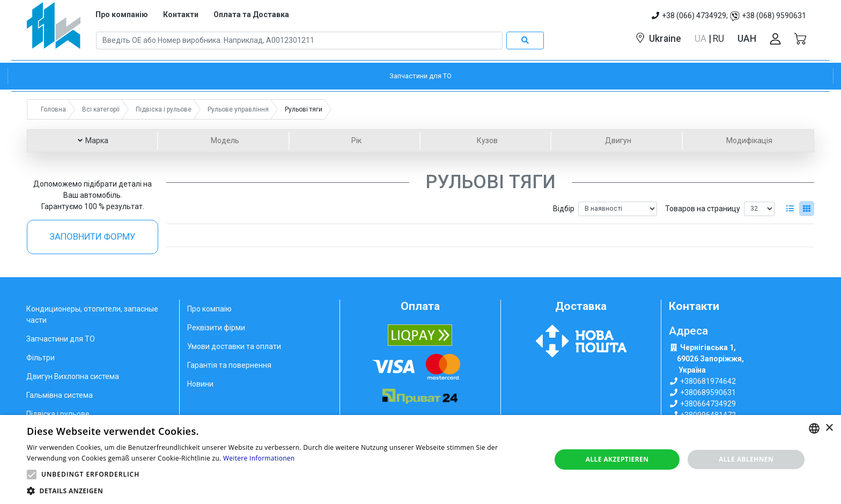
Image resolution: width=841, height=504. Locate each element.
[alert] (420, 459)
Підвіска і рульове (58, 414)
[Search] (299, 41)
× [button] (829, 428)
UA (702, 39)
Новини (200, 384)
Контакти (181, 14)
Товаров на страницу (703, 209)
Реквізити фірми (216, 328)
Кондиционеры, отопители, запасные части (92, 314)
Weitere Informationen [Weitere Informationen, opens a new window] (259, 458)
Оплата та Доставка (251, 14)
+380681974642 (708, 381)
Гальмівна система (60, 395)
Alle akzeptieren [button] (617, 459)
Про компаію (209, 309)
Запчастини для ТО (61, 339)
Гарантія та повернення (229, 365)
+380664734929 (708, 404)
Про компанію (122, 14)
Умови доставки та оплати (234, 346)
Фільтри (40, 358)
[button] (32, 475)
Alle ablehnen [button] (746, 459)
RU (718, 39)
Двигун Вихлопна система (73, 376)
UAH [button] (747, 39)
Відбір (564, 209)
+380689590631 (708, 392)
